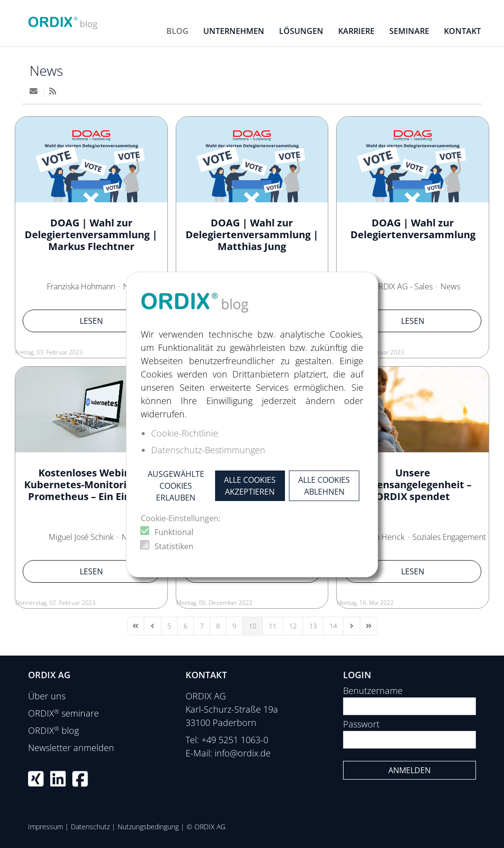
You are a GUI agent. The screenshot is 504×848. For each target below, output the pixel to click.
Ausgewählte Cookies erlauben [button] (176, 486)
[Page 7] (202, 626)
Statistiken (174, 546)
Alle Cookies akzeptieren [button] (250, 486)
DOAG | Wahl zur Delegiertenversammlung (413, 229)
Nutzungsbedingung (148, 827)
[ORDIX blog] (63, 20)
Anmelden (409, 770)
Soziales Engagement (449, 537)
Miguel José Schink (81, 537)
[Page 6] (186, 626)
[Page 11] (273, 626)
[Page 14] (333, 626)
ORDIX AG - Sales (403, 286)
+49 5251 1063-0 (235, 740)
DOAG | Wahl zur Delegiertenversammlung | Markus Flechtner (91, 235)
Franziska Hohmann (81, 286)
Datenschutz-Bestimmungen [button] (208, 450)
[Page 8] (218, 626)
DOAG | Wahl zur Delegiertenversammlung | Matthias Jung (252, 235)
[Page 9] (234, 626)
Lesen (91, 321)
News (46, 70)
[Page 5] (169, 626)
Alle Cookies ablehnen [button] (324, 486)
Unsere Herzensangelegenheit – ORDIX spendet (413, 485)
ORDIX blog (53, 730)
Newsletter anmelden (71, 748)
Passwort (361, 724)
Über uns (47, 696)
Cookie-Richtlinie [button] (185, 433)
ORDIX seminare (63, 713)
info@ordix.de (243, 753)
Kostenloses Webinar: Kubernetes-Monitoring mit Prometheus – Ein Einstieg (91, 485)
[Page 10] (252, 626)
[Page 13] (313, 626)
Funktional (174, 532)
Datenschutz (90, 827)
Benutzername (373, 691)
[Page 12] (293, 626)
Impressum (46, 827)
